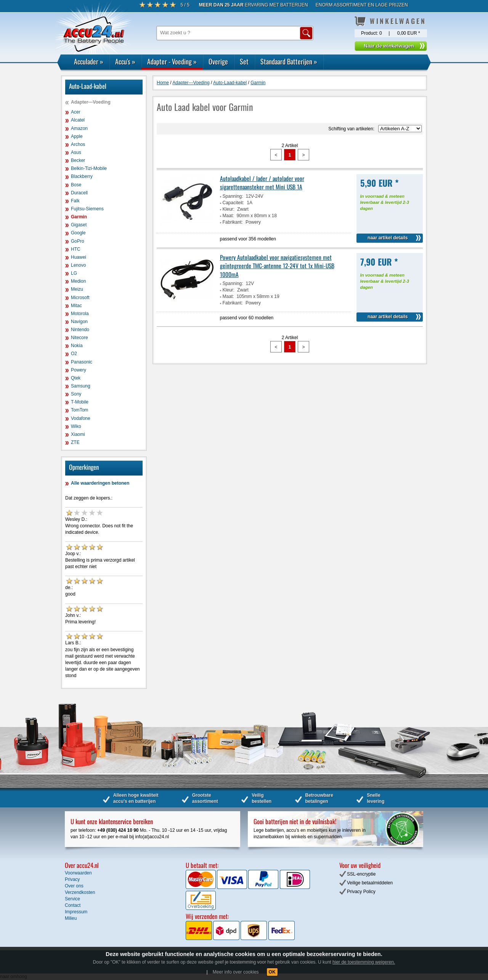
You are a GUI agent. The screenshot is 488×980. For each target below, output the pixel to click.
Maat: (228, 216)
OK (272, 972)
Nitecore (79, 338)
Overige (218, 61)
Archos (78, 144)
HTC (76, 249)
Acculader (89, 61)
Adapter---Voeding (91, 102)
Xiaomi (78, 434)
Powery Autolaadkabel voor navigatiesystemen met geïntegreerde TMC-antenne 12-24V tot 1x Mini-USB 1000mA (277, 266)
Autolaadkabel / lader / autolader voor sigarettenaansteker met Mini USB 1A (262, 183)
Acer (76, 112)
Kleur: (229, 209)
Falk (75, 201)
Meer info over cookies (236, 972)
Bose (76, 185)
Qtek (76, 378)
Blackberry (82, 176)
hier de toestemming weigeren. (364, 962)
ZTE (75, 442)
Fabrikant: (233, 222)
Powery (79, 370)
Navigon (79, 322)
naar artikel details (388, 238)
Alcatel (78, 120)
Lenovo (78, 265)
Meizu (77, 289)
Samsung (81, 386)
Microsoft (80, 298)
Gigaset (79, 225)
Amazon (79, 128)
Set (244, 61)
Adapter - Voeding (172, 61)
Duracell (79, 193)
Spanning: (233, 196)
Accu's (125, 61)
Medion (78, 281)
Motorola (80, 314)
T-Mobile (80, 402)
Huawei (79, 257)
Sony (76, 394)
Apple (77, 136)
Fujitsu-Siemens (87, 209)
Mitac (76, 306)
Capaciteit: (234, 203)
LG (74, 273)
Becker (78, 160)
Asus (76, 152)
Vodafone (81, 418)
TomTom (79, 410)
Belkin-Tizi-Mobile (89, 168)
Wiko (76, 426)
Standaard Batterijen (289, 61)
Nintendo (80, 330)
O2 (74, 354)
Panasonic (82, 362)
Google (78, 233)
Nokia (77, 346)
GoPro (78, 241)
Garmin (79, 217)
